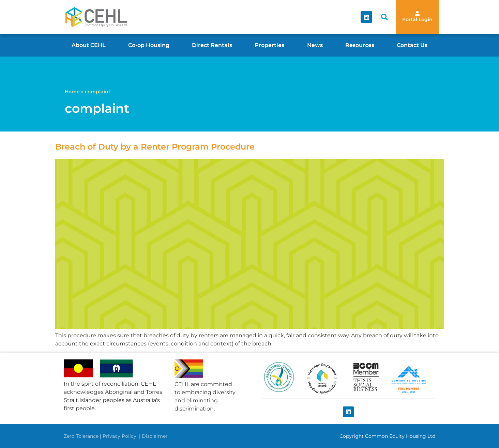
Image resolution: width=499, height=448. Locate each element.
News (315, 45)
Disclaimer (155, 436)
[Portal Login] (417, 13)
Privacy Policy (120, 436)
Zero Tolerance (81, 436)
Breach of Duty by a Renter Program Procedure (155, 147)
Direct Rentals (212, 45)
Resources (360, 45)
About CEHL (89, 45)
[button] (384, 17)
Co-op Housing (149, 45)
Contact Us (412, 45)
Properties (269, 45)
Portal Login (417, 19)
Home (72, 92)
